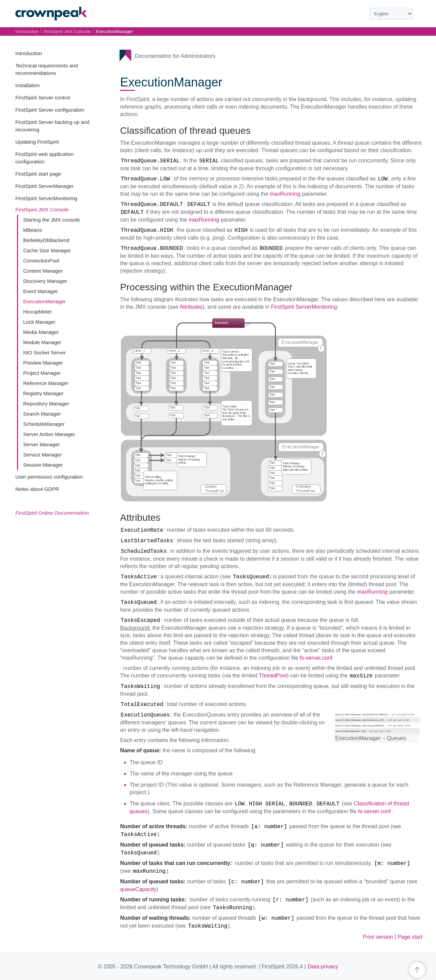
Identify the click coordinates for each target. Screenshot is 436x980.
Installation (28, 85)
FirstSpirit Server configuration (50, 110)
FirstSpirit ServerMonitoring (46, 198)
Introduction (29, 53)
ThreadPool (273, 676)
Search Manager (42, 414)
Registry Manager (43, 393)
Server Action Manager (49, 434)
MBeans (33, 230)
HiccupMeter (37, 312)
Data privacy (323, 967)
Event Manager (41, 291)
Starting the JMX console (52, 220)
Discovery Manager (45, 281)
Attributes (191, 307)
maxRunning (285, 194)
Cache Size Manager (47, 250)
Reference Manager (46, 383)
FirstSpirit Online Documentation (52, 513)
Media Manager (41, 332)
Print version (378, 937)
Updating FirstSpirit (37, 142)
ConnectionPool (41, 261)
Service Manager (42, 455)
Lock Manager (39, 322)
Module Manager (42, 342)
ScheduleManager (44, 424)
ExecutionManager (44, 301)
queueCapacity (138, 889)
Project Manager (42, 373)
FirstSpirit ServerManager (44, 186)
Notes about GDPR (37, 489)
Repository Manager (46, 404)
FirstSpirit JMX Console (42, 210)
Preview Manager (43, 363)
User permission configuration (49, 477)
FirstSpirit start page (38, 174)
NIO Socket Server (44, 352)
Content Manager (43, 271)
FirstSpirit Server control (43, 98)
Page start (410, 937)
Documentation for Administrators (175, 56)
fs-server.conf (316, 658)
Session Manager (43, 465)
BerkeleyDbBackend (46, 240)
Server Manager (42, 444)
